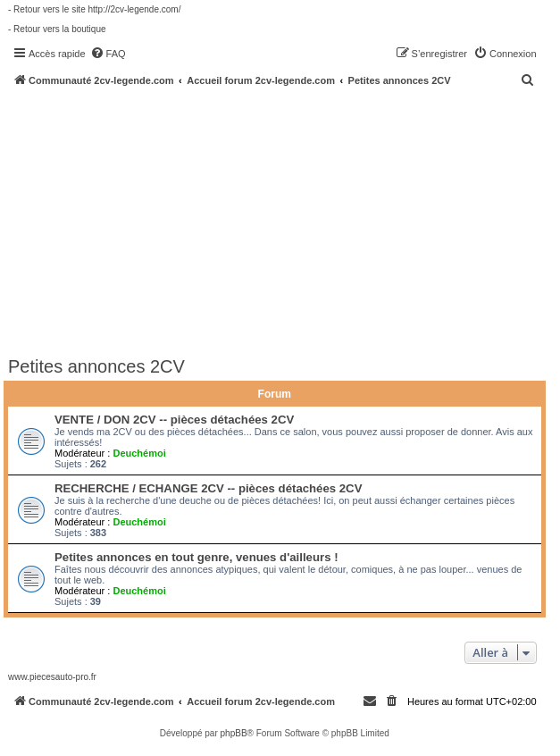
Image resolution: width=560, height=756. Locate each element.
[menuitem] (108, 54)
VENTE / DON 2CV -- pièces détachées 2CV (174, 420)
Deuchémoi (139, 453)
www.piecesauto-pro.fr (52, 677)
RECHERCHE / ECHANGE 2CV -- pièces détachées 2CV (208, 488)
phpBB (234, 733)
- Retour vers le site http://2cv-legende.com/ (94, 9)
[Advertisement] (284, 221)
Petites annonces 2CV (96, 366)
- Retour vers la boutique (57, 29)
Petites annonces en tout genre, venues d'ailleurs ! (196, 557)
